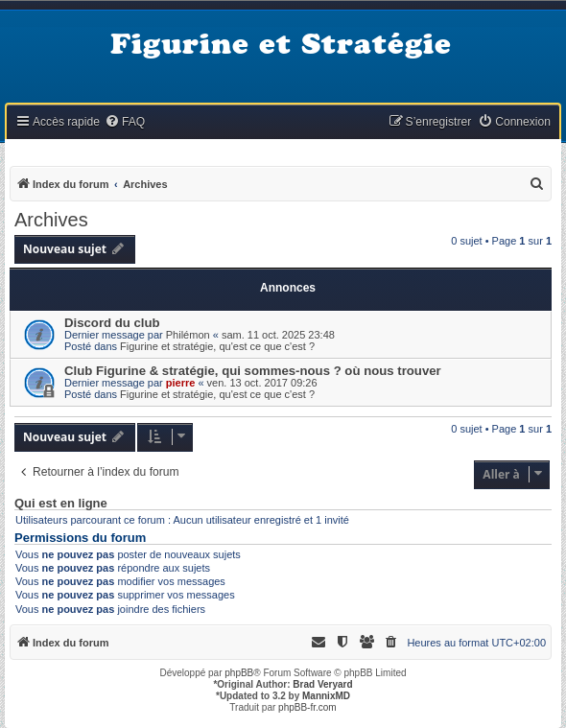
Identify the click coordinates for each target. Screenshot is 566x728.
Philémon (188, 335)
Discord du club (112, 323)
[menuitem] (125, 122)
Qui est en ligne (61, 504)
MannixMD (326, 696)
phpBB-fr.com (307, 707)
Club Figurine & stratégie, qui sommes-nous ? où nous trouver (253, 371)
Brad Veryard (322, 684)
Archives (51, 220)
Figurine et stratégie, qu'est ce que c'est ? (217, 346)
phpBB (239, 673)
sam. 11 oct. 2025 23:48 (278, 335)
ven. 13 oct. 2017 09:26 (262, 383)
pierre (181, 383)
